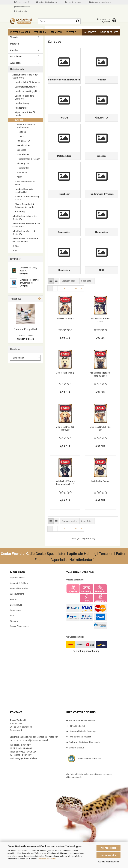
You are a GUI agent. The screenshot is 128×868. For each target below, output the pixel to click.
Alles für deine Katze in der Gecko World (25, 218)
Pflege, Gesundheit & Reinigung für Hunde (24, 206)
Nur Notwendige (109, 855)
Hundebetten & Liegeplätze (27, 91)
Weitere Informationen (108, 862)
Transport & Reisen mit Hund (25, 183)
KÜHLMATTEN (24, 141)
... (70, 299)
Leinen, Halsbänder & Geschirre (25, 97)
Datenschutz (16, 616)
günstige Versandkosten (100, 2)
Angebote (90, 32)
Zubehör (14, 50)
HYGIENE (21, 136)
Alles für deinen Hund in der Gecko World (25, 76)
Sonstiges (22, 150)
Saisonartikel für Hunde (26, 87)
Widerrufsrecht (17, 605)
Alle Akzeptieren (109, 848)
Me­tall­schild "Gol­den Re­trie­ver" (65, 439)
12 (76, 299)
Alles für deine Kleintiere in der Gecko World (26, 225)
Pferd (15, 251)
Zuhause (19, 120)
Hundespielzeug (22, 103)
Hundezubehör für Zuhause (27, 82)
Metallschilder (23, 145)
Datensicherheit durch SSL (89, 769)
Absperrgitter (23, 163)
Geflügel (16, 246)
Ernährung (20, 212)
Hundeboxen (23, 154)
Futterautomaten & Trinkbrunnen (26, 126)
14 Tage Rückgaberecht (47, 2)
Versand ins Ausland (20, 599)
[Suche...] (78, 21)
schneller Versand (73, 2)
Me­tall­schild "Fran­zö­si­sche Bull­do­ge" (100, 385)
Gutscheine (16, 57)
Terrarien (40, 32)
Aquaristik (15, 63)
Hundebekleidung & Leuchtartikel (24, 191)
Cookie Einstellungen (20, 637)
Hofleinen (21, 132)
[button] (51, 292)
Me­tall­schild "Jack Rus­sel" (100, 439)
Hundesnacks (21, 108)
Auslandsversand (22, 7)
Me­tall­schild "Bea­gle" (65, 329)
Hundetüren (23, 172)
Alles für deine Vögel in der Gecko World (25, 233)
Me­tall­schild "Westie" (65, 383)
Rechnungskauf (21, 2)
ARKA (20, 177)
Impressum (15, 621)
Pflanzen (56, 32)
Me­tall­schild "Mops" (100, 492)
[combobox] (69, 292)
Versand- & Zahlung (19, 594)
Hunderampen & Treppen (29, 159)
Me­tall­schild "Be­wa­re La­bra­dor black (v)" (65, 493)
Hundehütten (23, 168)
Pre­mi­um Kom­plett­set (25, 329)
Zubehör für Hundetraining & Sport (27, 198)
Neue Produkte (109, 32)
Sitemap (14, 632)
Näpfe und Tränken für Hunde (25, 114)
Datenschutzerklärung (47, 859)
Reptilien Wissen (18, 588)
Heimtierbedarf (18, 69)
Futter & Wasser (20, 32)
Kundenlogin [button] (20, 11)
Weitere (71, 32)
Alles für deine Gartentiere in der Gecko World (25, 240)
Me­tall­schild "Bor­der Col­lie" (100, 331)
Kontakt (14, 610)
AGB (12, 626)
